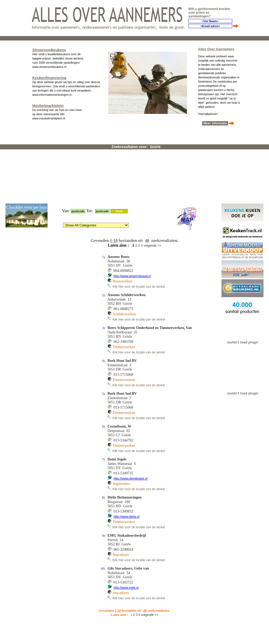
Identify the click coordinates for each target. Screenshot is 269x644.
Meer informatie (215, 122)
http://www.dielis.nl (126, 453)
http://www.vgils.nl (126, 524)
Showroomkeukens (49, 49)
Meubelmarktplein (48, 105)
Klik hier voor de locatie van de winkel (136, 223)
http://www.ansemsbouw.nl (132, 213)
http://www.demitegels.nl (130, 415)
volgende (150, 182)
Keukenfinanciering (49, 77)
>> (159, 182)
